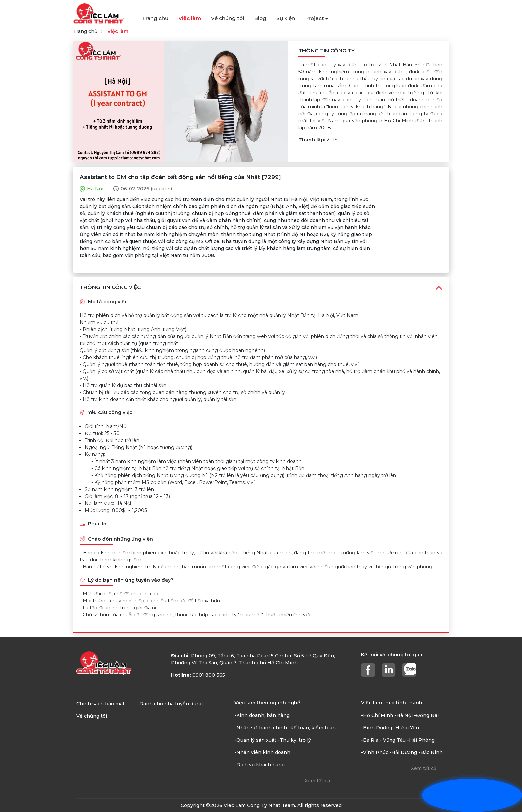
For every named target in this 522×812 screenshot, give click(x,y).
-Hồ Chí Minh (377, 715)
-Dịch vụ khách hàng (260, 765)
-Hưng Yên (406, 728)
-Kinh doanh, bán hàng (262, 715)
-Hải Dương (403, 752)
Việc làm (190, 18)
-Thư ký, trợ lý (294, 740)
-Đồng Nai (426, 715)
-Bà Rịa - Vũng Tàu (383, 740)
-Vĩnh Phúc (375, 752)
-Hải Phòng (421, 740)
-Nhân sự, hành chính (261, 728)
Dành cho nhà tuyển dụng (171, 704)
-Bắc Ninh (431, 752)
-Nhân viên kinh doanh (262, 752)
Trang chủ (155, 18)
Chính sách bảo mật (100, 704)
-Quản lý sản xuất (255, 740)
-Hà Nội (404, 715)
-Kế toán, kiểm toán (312, 728)
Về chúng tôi (228, 18)
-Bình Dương (377, 728)
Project (316, 18)
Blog (260, 18)
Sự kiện (286, 18)
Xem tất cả (317, 781)
